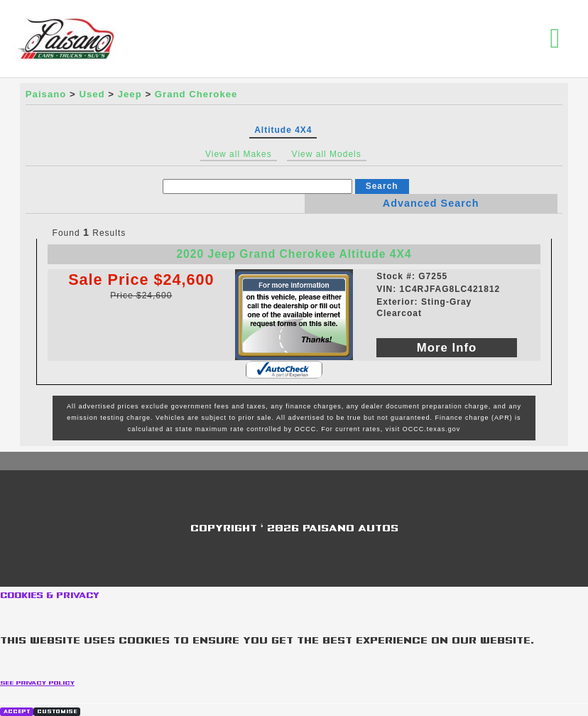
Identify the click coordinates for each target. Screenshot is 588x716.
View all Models (327, 154)
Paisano (46, 94)
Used (92, 94)
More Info (447, 348)
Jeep (130, 94)
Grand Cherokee (196, 94)
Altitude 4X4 (283, 130)
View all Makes (239, 154)
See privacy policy (37, 683)
